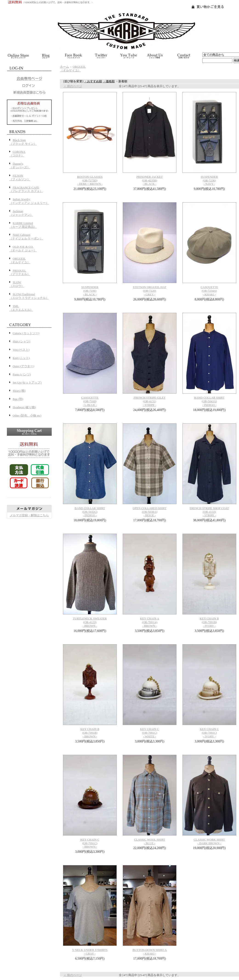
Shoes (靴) (19, 391)
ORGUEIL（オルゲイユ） (20, 260)
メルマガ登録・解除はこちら (29, 515)
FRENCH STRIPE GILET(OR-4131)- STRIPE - (150, 401)
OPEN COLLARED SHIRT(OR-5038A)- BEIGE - (150, 512)
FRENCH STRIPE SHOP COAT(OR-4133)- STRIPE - (209, 512)
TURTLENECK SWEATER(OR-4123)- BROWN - (90, 622)
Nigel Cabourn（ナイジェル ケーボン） (26, 237)
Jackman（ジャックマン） (21, 213)
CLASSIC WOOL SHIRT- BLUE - (149, 841)
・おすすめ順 (93, 81)
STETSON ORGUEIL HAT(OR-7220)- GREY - (149, 291)
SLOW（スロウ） (17, 284)
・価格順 (109, 81)
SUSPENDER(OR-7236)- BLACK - (90, 291)
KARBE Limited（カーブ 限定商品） (23, 225)
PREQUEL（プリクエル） (20, 272)
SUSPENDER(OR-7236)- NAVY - (209, 180)
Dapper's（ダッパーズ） (20, 165)
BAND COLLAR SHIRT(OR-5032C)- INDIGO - (90, 512)
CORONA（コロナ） (17, 154)
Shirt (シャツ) (21, 341)
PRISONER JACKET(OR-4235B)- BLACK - (150, 180)
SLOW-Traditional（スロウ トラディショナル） (29, 296)
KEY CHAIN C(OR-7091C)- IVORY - (209, 733)
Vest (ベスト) (21, 350)
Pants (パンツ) (22, 374)
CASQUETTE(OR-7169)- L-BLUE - (90, 401)
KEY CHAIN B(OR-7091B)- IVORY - (209, 622)
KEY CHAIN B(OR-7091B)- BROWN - (90, 733)
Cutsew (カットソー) (26, 333)
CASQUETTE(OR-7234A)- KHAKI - (209, 291)
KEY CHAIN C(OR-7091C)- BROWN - (90, 843)
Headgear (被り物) (24, 407)
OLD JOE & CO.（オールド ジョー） (23, 248)
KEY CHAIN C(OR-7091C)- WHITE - (150, 733)
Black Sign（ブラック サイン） (23, 142)
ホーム (64, 67)
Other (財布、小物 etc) (27, 415)
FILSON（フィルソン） (20, 177)
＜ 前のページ (73, 86)
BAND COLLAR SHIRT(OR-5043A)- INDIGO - (209, 401)
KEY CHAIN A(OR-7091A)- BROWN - (150, 622)
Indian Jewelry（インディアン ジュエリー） (29, 201)
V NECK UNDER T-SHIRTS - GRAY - (90, 952)
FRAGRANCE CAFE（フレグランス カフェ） (26, 189)
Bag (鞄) (18, 399)
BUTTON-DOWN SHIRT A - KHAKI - (149, 952)
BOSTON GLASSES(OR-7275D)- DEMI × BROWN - (90, 180)
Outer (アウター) (23, 366)
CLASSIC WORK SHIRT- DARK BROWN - (209, 841)
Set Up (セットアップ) (27, 382)
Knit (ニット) (21, 358)
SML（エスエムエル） (21, 308)
